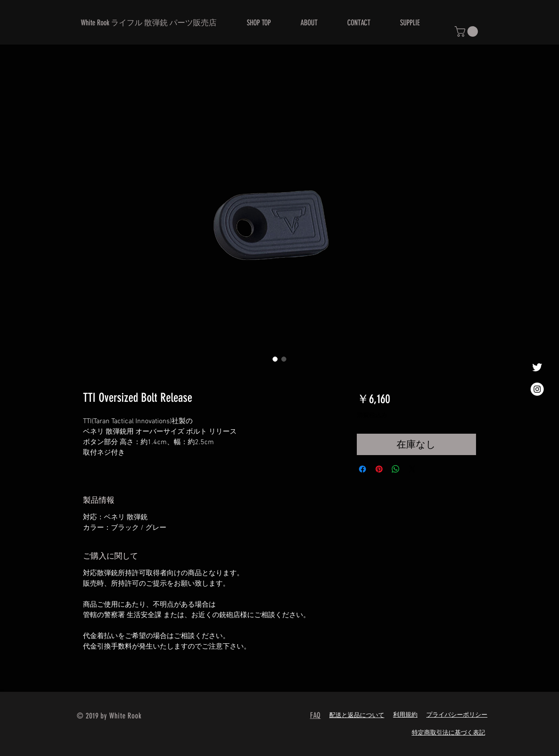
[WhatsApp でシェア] (396, 469)
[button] (468, 31)
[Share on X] (412, 469)
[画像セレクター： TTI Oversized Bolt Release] (275, 359)
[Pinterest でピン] (379, 469)
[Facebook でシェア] (362, 469)
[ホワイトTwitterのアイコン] (537, 367)
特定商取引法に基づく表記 (449, 733)
